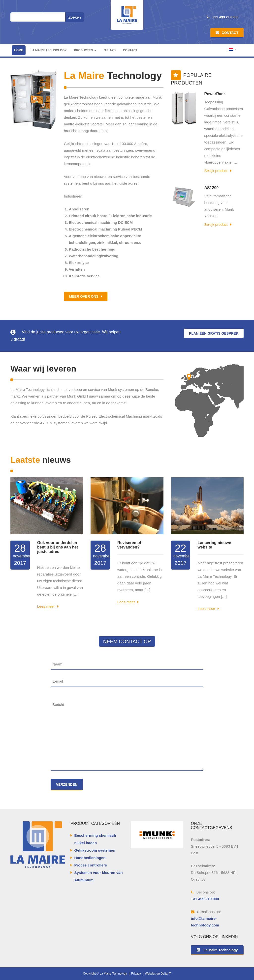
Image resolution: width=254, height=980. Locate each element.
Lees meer (48, 606)
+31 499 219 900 (222, 17)
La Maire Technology (49, 50)
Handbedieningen (90, 858)
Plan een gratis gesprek (214, 333)
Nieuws (110, 50)
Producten (85, 50)
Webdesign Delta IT (158, 974)
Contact (227, 33)
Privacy (136, 974)
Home (19, 50)
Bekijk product (218, 171)
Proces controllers (91, 865)
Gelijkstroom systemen (95, 850)
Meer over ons (86, 296)
